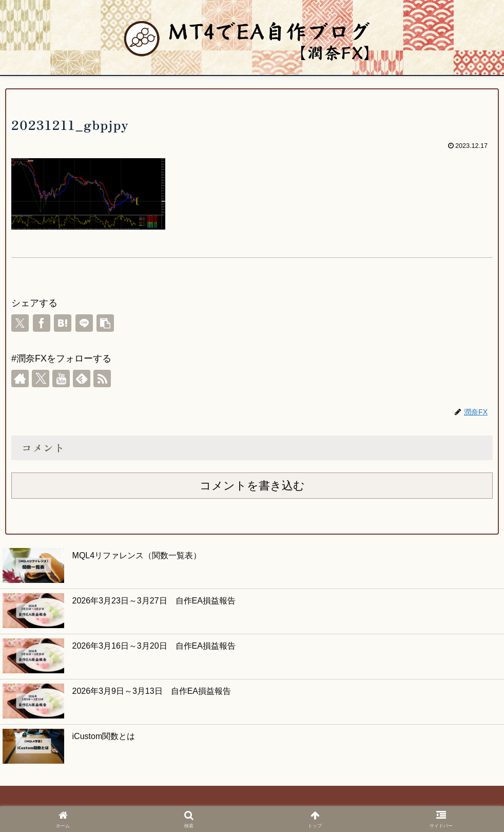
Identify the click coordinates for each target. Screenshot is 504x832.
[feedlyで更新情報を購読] (82, 379)
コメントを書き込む (252, 486)
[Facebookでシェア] (42, 323)
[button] (105, 323)
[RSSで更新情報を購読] (102, 379)
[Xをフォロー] (41, 379)
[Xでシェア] (20, 323)
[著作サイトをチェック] (20, 379)
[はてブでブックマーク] (63, 323)
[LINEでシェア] (84, 323)
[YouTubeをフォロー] (61, 379)
